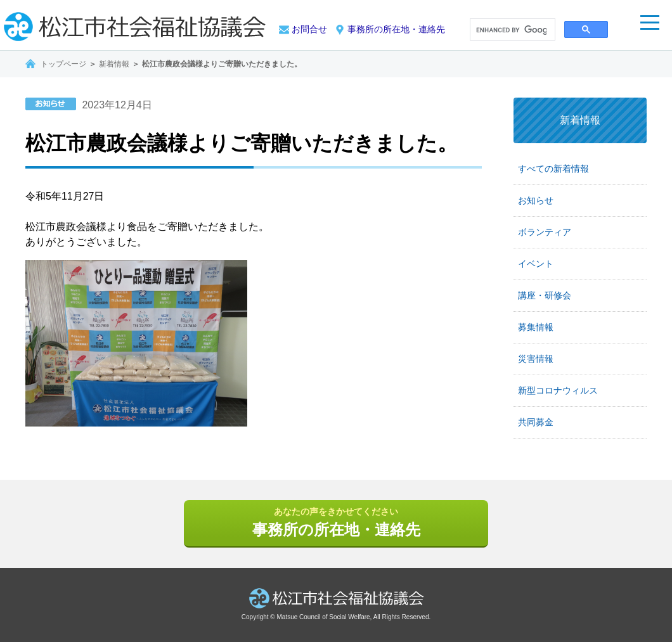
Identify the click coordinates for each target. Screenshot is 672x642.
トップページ (63, 64)
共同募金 (536, 422)
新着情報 (114, 64)
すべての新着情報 (553, 169)
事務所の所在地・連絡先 (396, 29)
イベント (536, 264)
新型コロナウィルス (558, 390)
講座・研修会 (545, 295)
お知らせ (536, 200)
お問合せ (309, 29)
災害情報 (536, 359)
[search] (511, 30)
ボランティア (545, 232)
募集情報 (536, 327)
